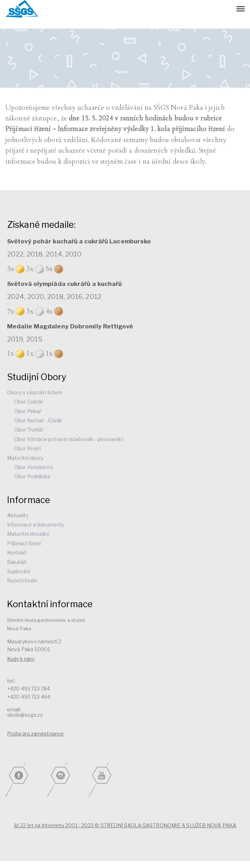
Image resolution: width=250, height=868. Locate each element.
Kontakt (17, 553)
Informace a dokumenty (36, 525)
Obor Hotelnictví (34, 467)
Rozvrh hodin (22, 580)
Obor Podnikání (32, 476)
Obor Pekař (28, 411)
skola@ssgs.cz (25, 715)
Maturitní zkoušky (28, 534)
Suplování (19, 571)
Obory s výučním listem (35, 392)
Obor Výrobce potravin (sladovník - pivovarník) (69, 439)
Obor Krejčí (27, 448)
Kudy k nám (21, 659)
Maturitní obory (25, 458)
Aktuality (18, 515)
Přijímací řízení (24, 543)
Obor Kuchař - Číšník (38, 420)
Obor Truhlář (29, 430)
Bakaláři (17, 562)
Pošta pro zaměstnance (35, 734)
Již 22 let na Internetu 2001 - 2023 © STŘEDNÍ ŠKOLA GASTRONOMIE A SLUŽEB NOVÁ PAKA (125, 825)
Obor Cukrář (29, 402)
